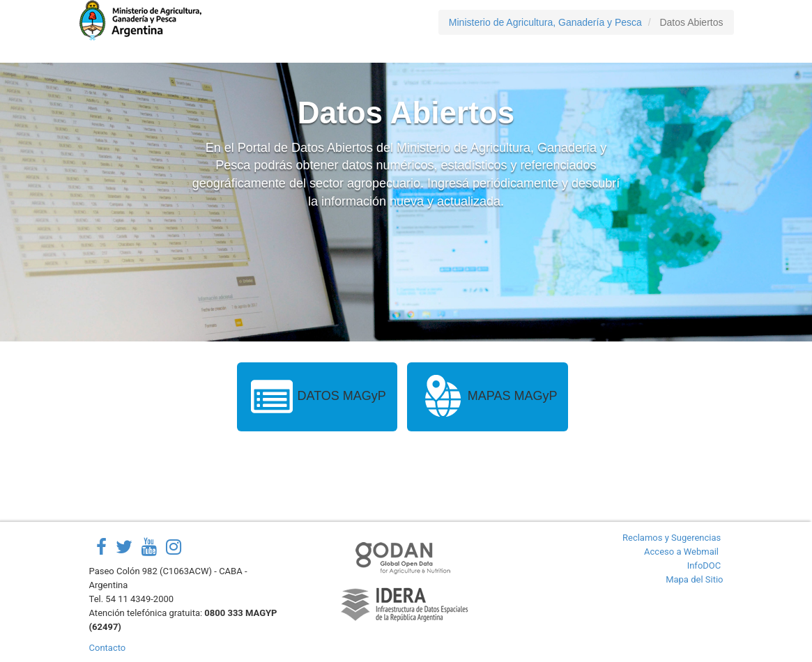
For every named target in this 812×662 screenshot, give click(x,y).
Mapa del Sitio (694, 579)
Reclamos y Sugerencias (672, 538)
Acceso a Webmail (681, 552)
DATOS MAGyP (317, 397)
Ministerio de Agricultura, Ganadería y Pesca (545, 22)
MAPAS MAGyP (488, 397)
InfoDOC (704, 565)
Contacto (108, 648)
